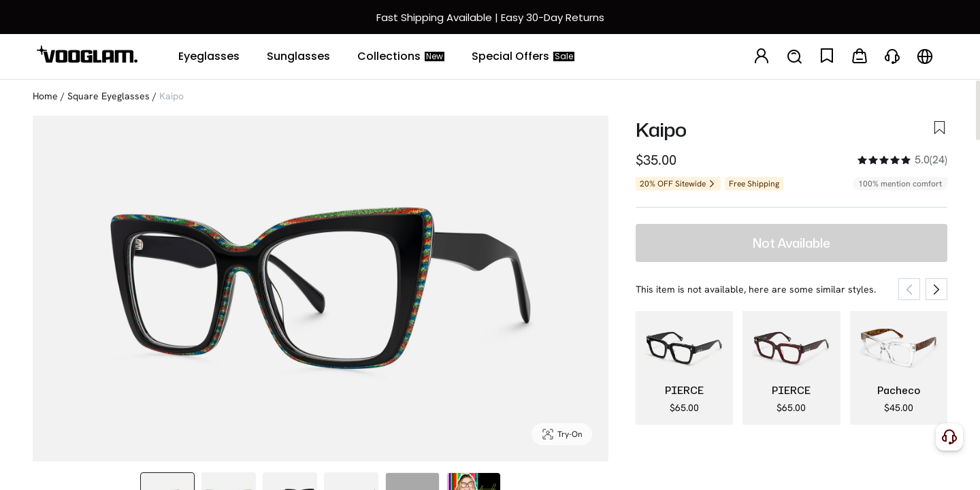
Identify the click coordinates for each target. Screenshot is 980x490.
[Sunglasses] (298, 56)
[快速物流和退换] (490, 17)
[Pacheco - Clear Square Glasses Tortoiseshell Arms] (899, 368)
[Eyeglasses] (209, 56)
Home (45, 96)
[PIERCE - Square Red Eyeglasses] (791, 368)
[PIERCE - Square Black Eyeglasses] (684, 368)
